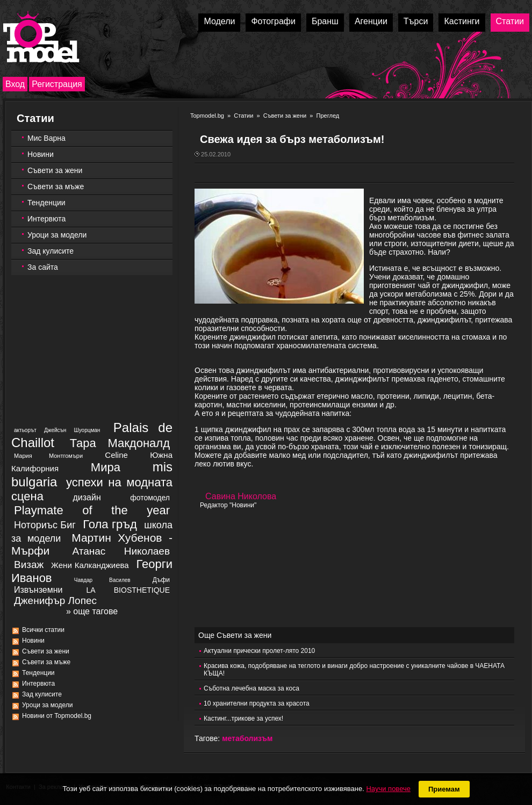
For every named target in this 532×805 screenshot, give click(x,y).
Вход (15, 84)
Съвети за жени (55, 170)
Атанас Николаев (121, 551)
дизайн (87, 497)
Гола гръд (110, 524)
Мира (106, 467)
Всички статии (43, 630)
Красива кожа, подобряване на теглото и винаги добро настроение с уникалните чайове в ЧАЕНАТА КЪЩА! (354, 670)
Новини (41, 154)
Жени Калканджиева (90, 565)
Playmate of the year (92, 510)
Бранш (325, 21)
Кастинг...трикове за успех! (243, 718)
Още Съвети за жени (235, 635)
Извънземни (38, 590)
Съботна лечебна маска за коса (251, 688)
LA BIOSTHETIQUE (128, 590)
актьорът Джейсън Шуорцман (57, 430)
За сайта (43, 267)
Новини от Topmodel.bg (57, 716)
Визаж (29, 565)
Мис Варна (46, 138)
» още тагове (92, 611)
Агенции (371, 21)
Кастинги (462, 21)
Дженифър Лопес (55, 601)
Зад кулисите (51, 251)
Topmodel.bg (207, 116)
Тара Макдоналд (120, 443)
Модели (219, 21)
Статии (510, 21)
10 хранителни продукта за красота (257, 703)
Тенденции (46, 203)
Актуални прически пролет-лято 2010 (259, 651)
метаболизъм (247, 738)
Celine (116, 455)
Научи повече (388, 789)
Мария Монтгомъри (48, 456)
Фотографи (273, 21)
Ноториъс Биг (45, 525)
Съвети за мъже (56, 186)
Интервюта (46, 219)
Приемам (444, 789)
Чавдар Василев (102, 580)
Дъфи (161, 580)
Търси (416, 21)
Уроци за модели (57, 235)
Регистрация (57, 84)
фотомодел (150, 498)
